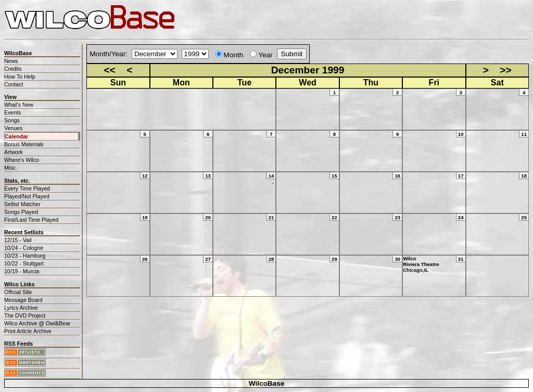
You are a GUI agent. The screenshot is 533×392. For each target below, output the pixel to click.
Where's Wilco (22, 160)
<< (109, 70)
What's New (19, 105)
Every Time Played (27, 188)
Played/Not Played (27, 196)
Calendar (16, 136)
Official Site (18, 292)
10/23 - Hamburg (25, 256)
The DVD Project (25, 315)
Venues (13, 128)
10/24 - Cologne (24, 248)
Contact (14, 84)
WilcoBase (267, 383)
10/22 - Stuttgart (24, 263)
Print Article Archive (28, 331)
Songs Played (21, 212)
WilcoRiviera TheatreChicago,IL (421, 264)
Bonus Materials (24, 144)
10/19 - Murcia (22, 271)
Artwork (14, 152)
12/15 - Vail (18, 240)
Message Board (23, 300)
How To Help (20, 77)
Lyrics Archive (21, 308)
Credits (13, 69)
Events (12, 112)
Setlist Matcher (22, 204)
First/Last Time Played (31, 220)
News (11, 61)
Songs (12, 120)
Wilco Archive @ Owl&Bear (37, 323)
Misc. (11, 168)
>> (505, 70)
